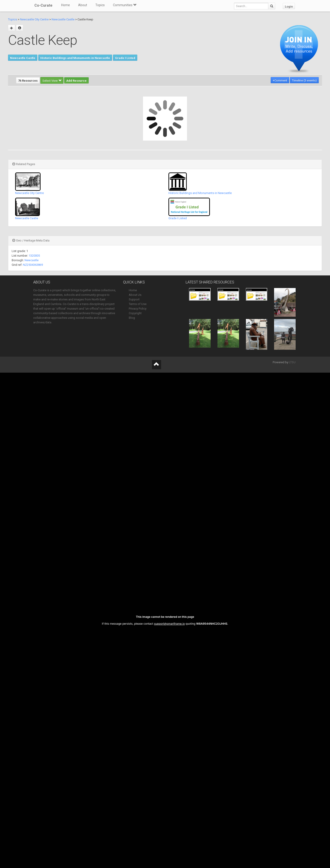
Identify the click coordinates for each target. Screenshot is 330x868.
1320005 (34, 256)
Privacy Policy (138, 309)
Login (289, 7)
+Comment (280, 80)
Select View (52, 81)
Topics (100, 5)
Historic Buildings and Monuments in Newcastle (75, 58)
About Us (135, 295)
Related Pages (24, 164)
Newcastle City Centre (34, 19)
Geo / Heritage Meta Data (31, 240)
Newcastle (32, 260)
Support (134, 299)
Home (66, 5)
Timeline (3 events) (304, 80)
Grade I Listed (125, 58)
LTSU (292, 362)
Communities (125, 5)
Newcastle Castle (63, 19)
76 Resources (28, 81)
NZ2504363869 (33, 265)
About (83, 5)
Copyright (135, 313)
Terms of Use (138, 304)
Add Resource (76, 81)
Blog (132, 318)
